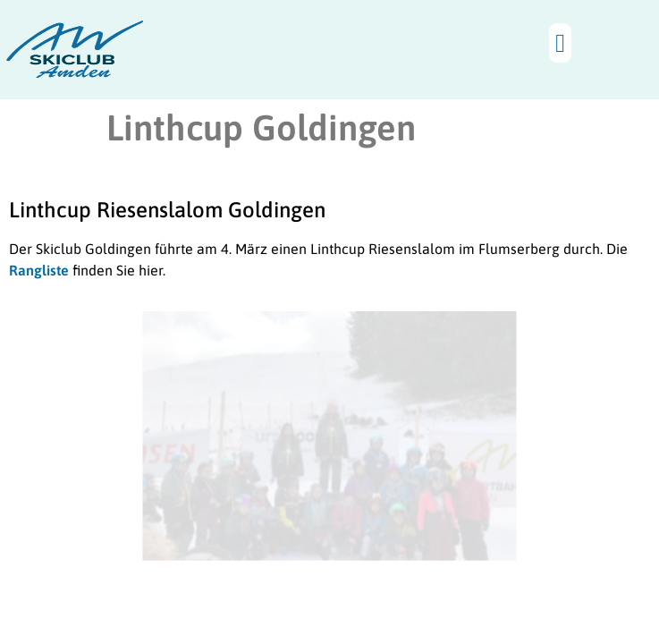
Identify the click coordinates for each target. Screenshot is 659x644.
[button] (560, 43)
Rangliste (39, 270)
